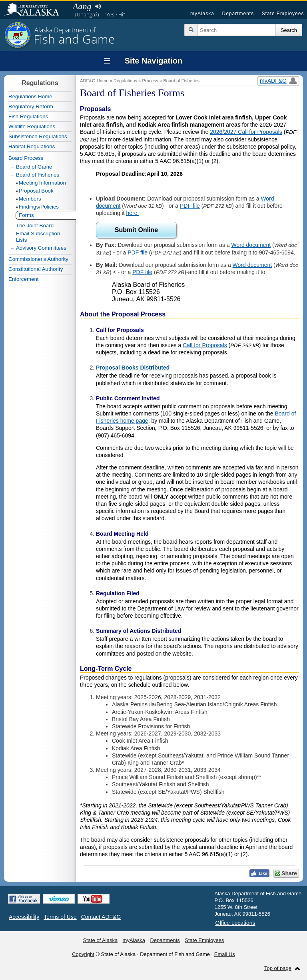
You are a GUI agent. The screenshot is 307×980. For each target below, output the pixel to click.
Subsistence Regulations (38, 136)
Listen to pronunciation (98, 6)
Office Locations (235, 923)
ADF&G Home (94, 81)
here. (133, 213)
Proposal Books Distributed (133, 368)
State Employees (283, 14)
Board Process (26, 158)
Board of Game (34, 167)
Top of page (278, 968)
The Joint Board (35, 226)
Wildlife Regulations (32, 126)
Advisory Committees (41, 248)
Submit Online (136, 230)
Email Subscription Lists (38, 237)
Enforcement (24, 279)
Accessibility (24, 917)
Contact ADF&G (101, 917)
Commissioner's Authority (38, 259)
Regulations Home (30, 96)
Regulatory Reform (31, 106)
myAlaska (202, 14)
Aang (82, 6)
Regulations (125, 81)
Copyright (83, 954)
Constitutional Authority (36, 269)
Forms (26, 215)
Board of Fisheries (181, 81)
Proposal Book (36, 191)
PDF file (190, 206)
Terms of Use (60, 917)
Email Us (225, 954)
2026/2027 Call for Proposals (246, 132)
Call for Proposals (205, 345)
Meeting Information (42, 183)
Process (150, 81)
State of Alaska (36, 10)
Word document (251, 245)
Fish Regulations (28, 116)
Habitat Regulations (32, 146)
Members (30, 199)
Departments (238, 14)
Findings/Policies (39, 207)
